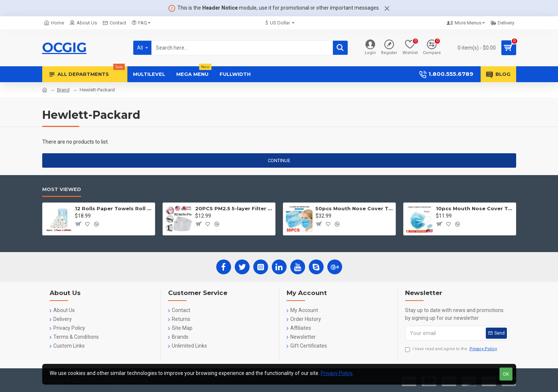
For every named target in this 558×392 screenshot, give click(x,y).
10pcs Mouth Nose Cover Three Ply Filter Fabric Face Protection (475, 208)
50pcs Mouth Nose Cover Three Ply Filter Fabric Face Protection (354, 208)
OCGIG (64, 47)
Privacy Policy (337, 373)
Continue (279, 160)
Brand (63, 90)
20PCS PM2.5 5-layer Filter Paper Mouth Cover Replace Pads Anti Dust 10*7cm (234, 208)
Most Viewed (62, 189)
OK (506, 374)
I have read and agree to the (452, 349)
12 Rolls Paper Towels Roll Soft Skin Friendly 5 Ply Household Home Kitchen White (113, 208)
